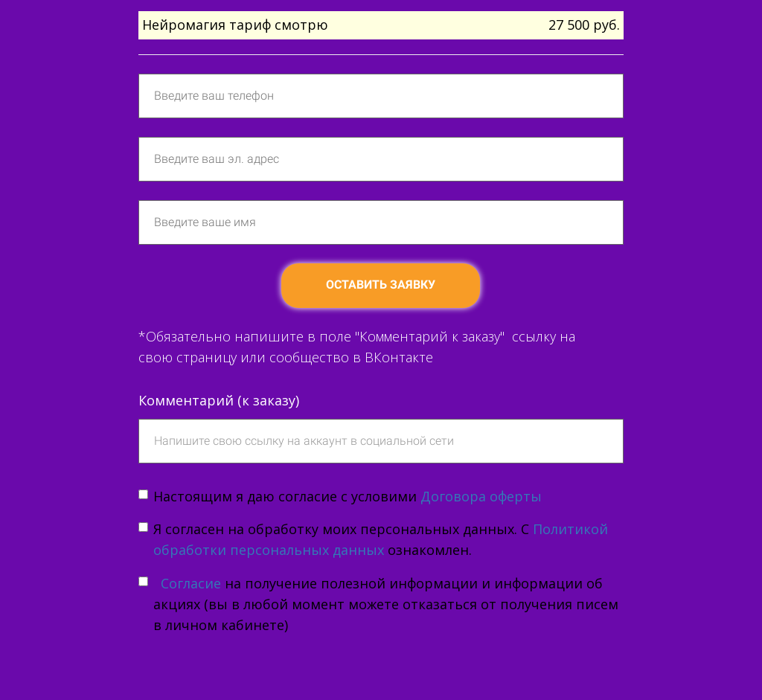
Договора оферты (481, 496)
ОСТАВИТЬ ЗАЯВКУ (381, 285)
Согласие (189, 583)
